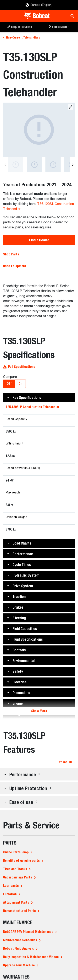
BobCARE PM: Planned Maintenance (28, 932)
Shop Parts (11, 254)
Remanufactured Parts (19, 911)
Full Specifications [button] (19, 367)
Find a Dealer (39, 240)
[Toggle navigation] (7, 16)
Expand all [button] (66, 762)
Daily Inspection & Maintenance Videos (31, 957)
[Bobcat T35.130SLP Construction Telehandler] (39, 130)
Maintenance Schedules (20, 940)
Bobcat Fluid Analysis (19, 948)
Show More (39, 711)
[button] (39, 397)
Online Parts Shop (16, 852)
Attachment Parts (16, 902)
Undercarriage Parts (18, 877)
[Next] (73, 165)
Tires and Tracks (15, 869)
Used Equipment (15, 266)
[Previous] (5, 165)
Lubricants (11, 886)
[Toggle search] (71, 16)
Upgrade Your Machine (19, 965)
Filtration (10, 894)
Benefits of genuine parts (21, 861)
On (20, 384)
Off (9, 384)
